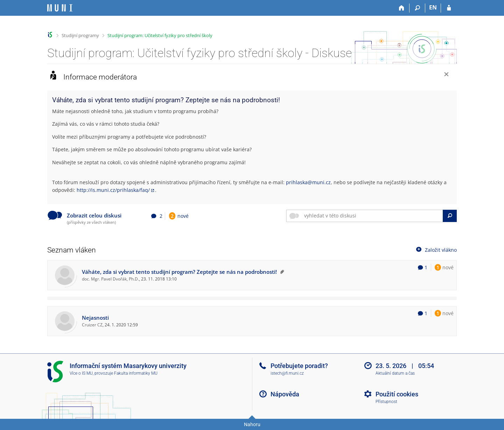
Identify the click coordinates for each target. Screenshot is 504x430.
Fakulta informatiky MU (136, 373)
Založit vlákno (436, 249)
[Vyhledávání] (417, 8)
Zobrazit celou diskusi (94, 216)
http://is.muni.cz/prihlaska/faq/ (113, 190)
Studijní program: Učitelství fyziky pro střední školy (160, 35)
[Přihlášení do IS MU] (449, 8)
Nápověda (285, 394)
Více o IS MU (81, 373)
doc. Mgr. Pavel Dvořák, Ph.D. (110, 279)
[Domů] (402, 8)
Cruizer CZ (92, 325)
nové (179, 216)
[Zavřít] (446, 75)
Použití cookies (397, 394)
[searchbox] (372, 216)
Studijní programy (80, 35)
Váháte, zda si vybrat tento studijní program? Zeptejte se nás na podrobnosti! (179, 272)
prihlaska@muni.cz (308, 182)
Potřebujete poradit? (299, 366)
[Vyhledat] (450, 216)
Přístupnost (386, 402)
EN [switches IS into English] (433, 7)
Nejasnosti (95, 318)
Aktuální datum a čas (395, 373)
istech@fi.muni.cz (287, 373)
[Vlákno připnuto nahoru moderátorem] (281, 272)
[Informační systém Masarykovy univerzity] (60, 8)
